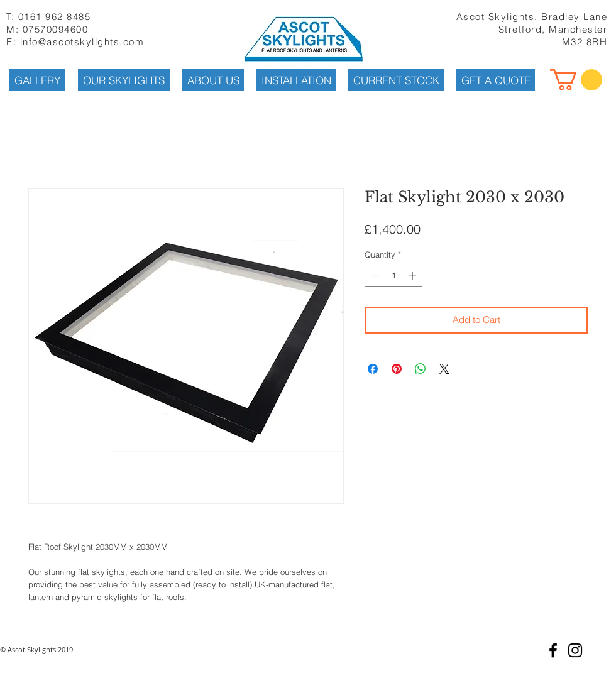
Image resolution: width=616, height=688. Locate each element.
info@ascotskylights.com (82, 42)
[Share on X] (444, 369)
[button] (576, 80)
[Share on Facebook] (373, 369)
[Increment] (414, 276)
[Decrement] (374, 276)
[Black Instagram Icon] (575, 650)
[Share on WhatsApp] (421, 369)
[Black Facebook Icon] (553, 650)
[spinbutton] (394, 276)
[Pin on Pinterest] (397, 369)
